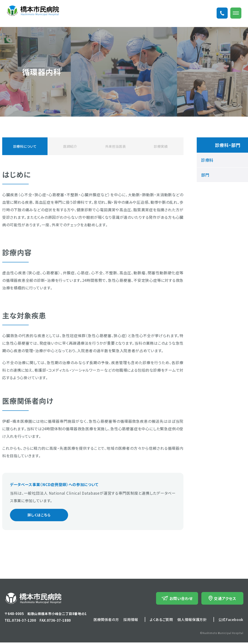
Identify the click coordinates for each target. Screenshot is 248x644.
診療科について (25, 146)
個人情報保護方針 (192, 621)
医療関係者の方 (106, 621)
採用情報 (131, 621)
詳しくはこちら (35, 516)
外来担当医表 (115, 146)
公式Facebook (231, 621)
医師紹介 (70, 146)
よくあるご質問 (161, 621)
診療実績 (161, 146)
